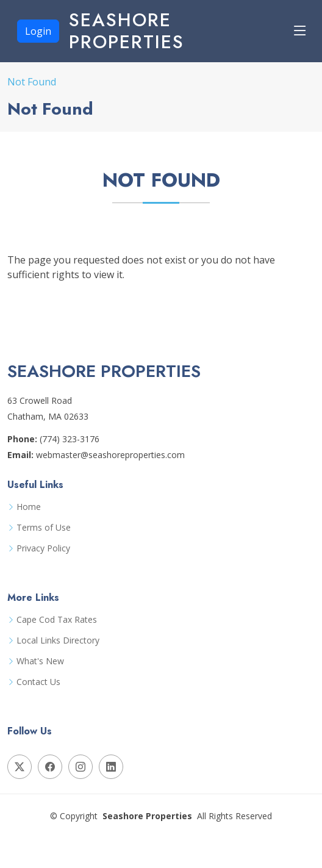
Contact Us (38, 682)
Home (29, 507)
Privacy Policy (43, 548)
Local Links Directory (58, 640)
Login (38, 31)
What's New (40, 661)
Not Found (32, 82)
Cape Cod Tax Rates (57, 620)
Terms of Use (44, 528)
